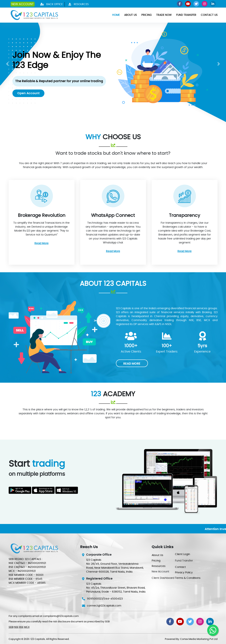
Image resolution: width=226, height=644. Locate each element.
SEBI (11, 627)
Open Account (28, 93)
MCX (27, 627)
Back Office (51, 4)
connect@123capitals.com (104, 606)
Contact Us (209, 15)
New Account (23, 4)
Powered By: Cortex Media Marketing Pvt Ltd (191, 639)
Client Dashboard (163, 578)
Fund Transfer (186, 15)
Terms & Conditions (188, 578)
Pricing (146, 15)
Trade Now (164, 15)
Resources (78, 4)
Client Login (183, 554)
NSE (16, 627)
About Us (131, 15)
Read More (41, 243)
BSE (21, 627)
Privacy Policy (184, 573)
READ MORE (132, 364)
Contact (180, 567)
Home (116, 15)
